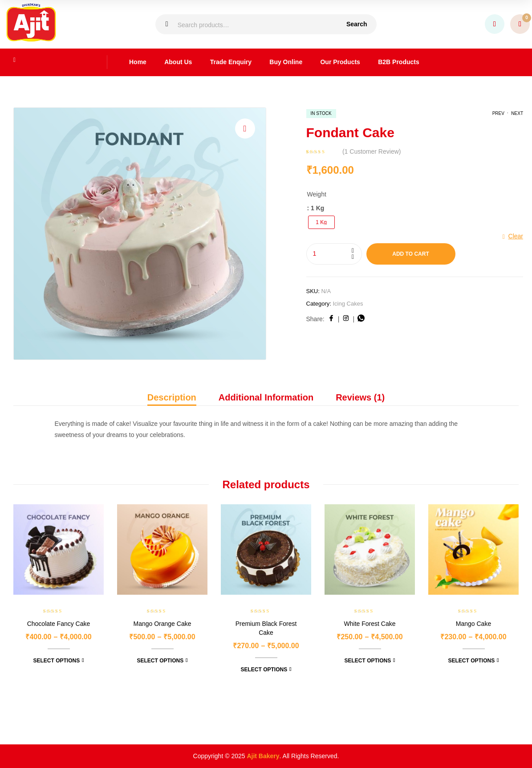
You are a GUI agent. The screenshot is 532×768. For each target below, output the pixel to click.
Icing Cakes (348, 304)
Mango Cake (473, 624)
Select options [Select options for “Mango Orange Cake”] (160, 661)
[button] (245, 129)
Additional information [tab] (266, 397)
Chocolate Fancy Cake (59, 624)
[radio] (321, 222)
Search (357, 24)
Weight (317, 194)
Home (138, 62)
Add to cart (410, 254)
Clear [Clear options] (516, 236)
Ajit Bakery (263, 756)
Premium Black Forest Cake (266, 628)
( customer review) (372, 151)
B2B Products (399, 62)
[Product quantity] (334, 254)
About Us (178, 62)
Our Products (340, 62)
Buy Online (286, 62)
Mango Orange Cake (162, 624)
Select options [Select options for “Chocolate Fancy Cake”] (56, 661)
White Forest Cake (370, 624)
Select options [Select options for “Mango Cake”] (471, 661)
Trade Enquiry (231, 62)
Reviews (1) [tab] (360, 397)
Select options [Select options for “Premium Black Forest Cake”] (264, 670)
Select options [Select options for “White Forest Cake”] (368, 661)
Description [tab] (172, 397)
